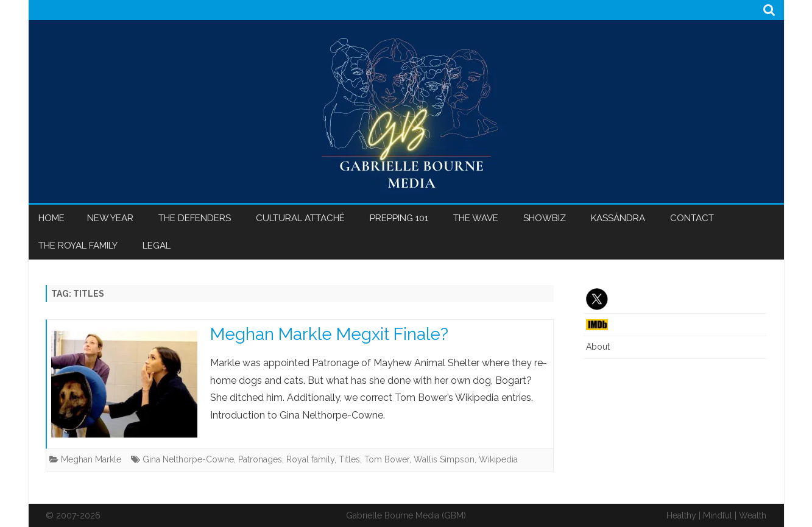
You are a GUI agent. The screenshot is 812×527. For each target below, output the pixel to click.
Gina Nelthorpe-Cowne (188, 459)
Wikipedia (498, 459)
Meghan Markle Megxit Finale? (329, 334)
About (598, 347)
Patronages (260, 459)
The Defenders (195, 218)
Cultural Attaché (300, 218)
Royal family (310, 459)
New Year (110, 218)
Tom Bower (387, 459)
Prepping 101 (399, 218)
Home (51, 218)
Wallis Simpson (444, 459)
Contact (692, 218)
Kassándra (618, 218)
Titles (349, 459)
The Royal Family (78, 246)
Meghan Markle (91, 459)
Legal (157, 246)
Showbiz (545, 218)
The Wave (476, 218)
